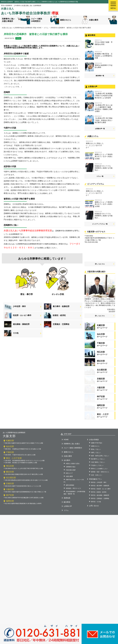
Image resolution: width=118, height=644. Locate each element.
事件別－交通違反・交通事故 (100, 521)
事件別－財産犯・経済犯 (99, 514)
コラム (18, 38)
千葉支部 (10, 475)
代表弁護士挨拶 (71, 492)
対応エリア (69, 496)
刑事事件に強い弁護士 (72, 466)
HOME (66, 462)
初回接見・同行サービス (73, 511)
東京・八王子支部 (14, 481)
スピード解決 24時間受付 (73, 470)
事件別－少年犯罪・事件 (99, 505)
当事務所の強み (71, 489)
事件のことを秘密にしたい (99, 491)
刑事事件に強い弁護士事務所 (16, 20)
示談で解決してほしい (98, 485)
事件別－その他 (96, 524)
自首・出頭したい (97, 497)
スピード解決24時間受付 (45, 20)
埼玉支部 (10, 488)
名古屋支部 (11, 500)
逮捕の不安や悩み (97, 465)
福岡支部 (10, 523)
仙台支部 (10, 469)
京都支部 (10, 506)
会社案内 (67, 483)
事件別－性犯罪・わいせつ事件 (101, 511)
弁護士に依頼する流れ (73, 486)
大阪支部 (10, 512)
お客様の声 (68, 529)
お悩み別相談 (94, 462)
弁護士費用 (103, 20)
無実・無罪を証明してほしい (100, 478)
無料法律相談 (70, 508)
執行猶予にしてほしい (98, 481)
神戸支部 (10, 517)
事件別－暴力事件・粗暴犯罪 (100, 508)
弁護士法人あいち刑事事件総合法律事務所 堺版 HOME (22, 28)
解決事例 (67, 524)
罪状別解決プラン (96, 501)
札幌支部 (10, 463)
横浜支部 (10, 494)
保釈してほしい (96, 475)
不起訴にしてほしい (97, 488)
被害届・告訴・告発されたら (100, 494)
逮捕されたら (74, 20)
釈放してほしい (96, 472)
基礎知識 (67, 520)
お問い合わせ (94, 528)
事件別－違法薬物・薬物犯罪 (100, 518)
